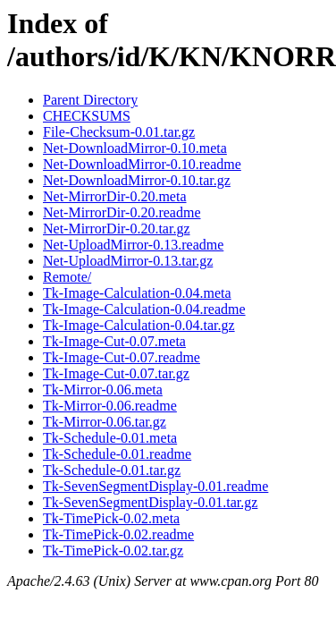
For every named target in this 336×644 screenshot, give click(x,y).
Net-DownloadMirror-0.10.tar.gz (137, 180)
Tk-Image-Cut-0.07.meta (114, 341)
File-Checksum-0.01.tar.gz (119, 132)
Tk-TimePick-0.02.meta (111, 518)
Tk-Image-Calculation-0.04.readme (144, 309)
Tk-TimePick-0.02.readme (118, 534)
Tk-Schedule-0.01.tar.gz (112, 470)
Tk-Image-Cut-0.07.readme (122, 357)
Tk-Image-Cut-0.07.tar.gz (116, 373)
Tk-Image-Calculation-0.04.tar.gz (139, 325)
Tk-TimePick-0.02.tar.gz (113, 551)
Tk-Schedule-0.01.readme (117, 454)
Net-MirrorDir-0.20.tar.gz (117, 229)
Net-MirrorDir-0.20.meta (115, 196)
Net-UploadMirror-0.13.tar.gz (128, 261)
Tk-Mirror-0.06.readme (110, 406)
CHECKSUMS (87, 116)
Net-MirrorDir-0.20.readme (122, 212)
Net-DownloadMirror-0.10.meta (135, 148)
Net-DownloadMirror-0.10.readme (142, 164)
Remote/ (67, 277)
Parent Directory (90, 100)
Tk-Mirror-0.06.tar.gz (105, 422)
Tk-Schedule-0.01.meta (110, 438)
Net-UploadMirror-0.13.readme (133, 245)
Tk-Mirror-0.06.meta (103, 390)
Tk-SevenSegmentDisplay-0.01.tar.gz (150, 502)
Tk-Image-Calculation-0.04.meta (137, 293)
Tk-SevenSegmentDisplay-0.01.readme (155, 486)
